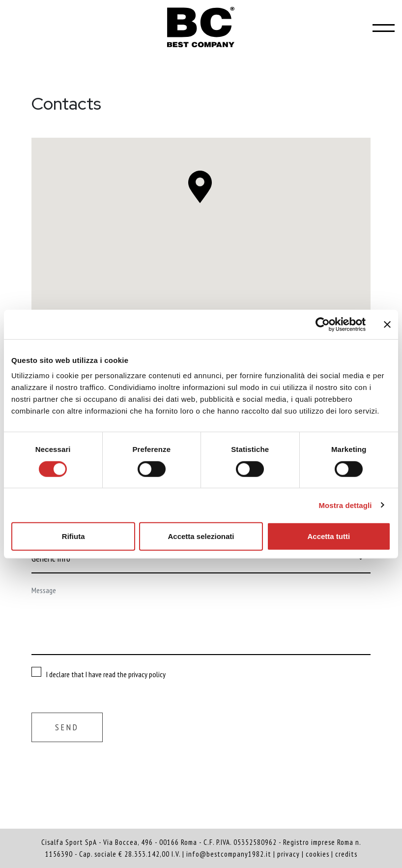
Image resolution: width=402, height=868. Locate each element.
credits (346, 854)
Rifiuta (73, 536)
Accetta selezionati (201, 536)
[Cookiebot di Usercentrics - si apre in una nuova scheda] (323, 324)
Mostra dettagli (345, 505)
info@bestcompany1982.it (229, 854)
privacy (288, 854)
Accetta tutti (329, 536)
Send (67, 727)
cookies (317, 854)
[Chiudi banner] (387, 324)
